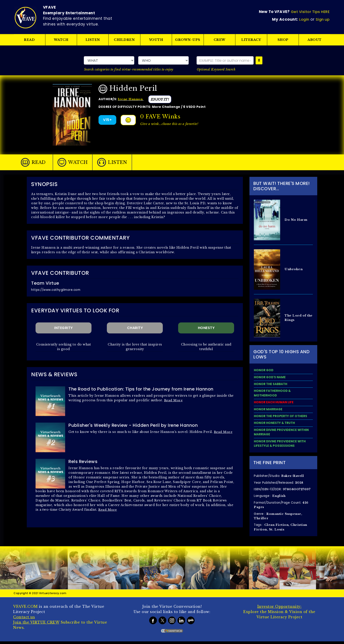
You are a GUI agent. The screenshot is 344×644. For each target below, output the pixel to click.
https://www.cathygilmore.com (57, 290)
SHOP (283, 40)
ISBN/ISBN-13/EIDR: (283, 491)
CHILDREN (125, 40)
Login (304, 19)
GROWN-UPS (188, 40)
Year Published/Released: (279, 484)
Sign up (323, 19)
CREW (220, 40)
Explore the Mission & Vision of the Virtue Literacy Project (279, 614)
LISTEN (93, 40)
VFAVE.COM (25, 609)
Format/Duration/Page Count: (282, 507)
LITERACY (251, 40)
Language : (270, 498)
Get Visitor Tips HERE (311, 12)
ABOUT (315, 40)
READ (29, 40)
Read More (174, 400)
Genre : (279, 518)
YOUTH (156, 40)
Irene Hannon (131, 99)
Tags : (281, 530)
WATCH (61, 40)
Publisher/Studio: (280, 477)
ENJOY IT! (161, 99)
